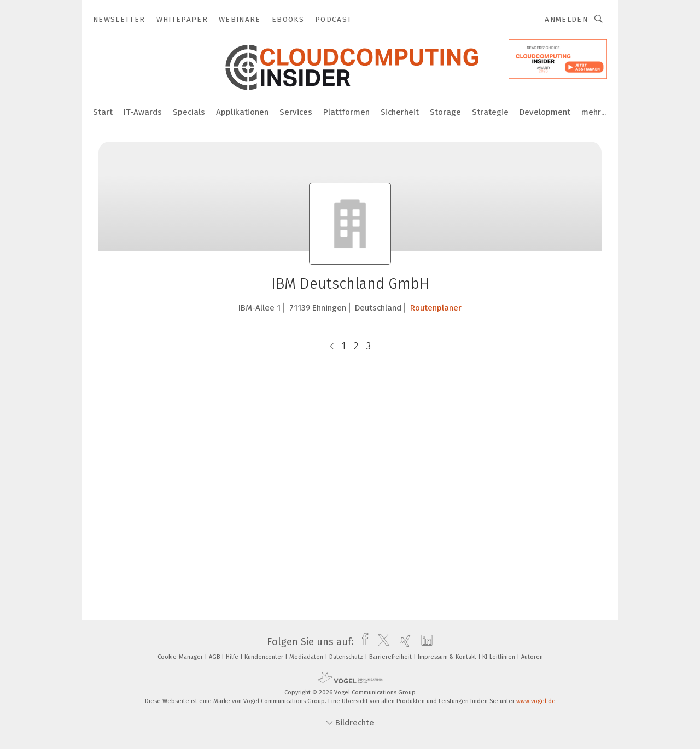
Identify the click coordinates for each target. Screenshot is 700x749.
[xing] (403, 642)
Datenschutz (347, 657)
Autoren (532, 657)
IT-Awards (143, 112)
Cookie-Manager (181, 657)
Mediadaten (307, 657)
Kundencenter (265, 657)
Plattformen (346, 112)
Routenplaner (436, 308)
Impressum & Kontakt (448, 657)
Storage (445, 112)
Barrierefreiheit (391, 657)
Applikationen (242, 112)
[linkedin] (424, 642)
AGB (215, 657)
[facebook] (362, 642)
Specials (189, 112)
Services (296, 112)
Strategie (490, 112)
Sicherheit (400, 112)
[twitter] (381, 642)
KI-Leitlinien (500, 657)
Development (545, 112)
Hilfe (233, 657)
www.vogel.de (536, 701)
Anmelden (566, 19)
